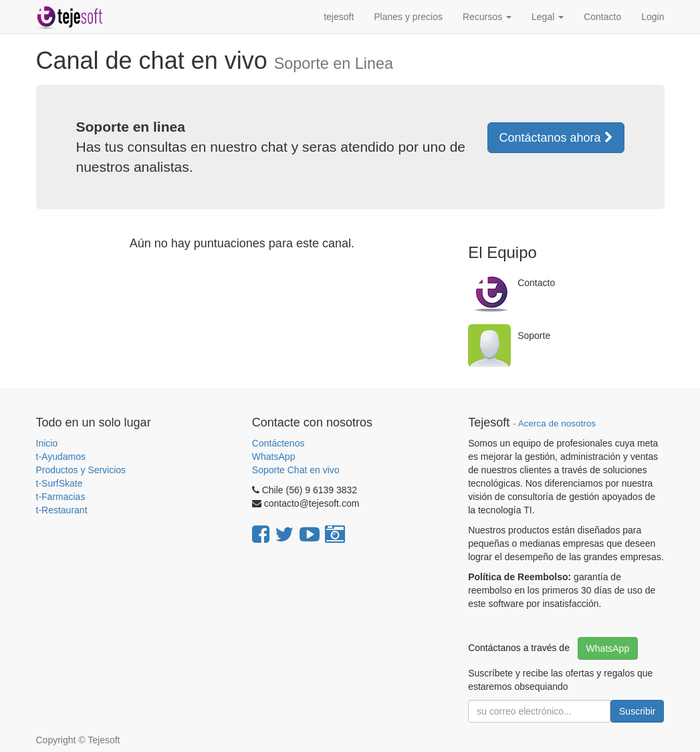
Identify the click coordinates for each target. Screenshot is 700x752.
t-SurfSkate (60, 483)
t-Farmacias (61, 497)
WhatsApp (275, 457)
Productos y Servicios (81, 470)
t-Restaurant (62, 510)
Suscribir (637, 711)
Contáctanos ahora (556, 138)
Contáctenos (278, 443)
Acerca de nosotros (557, 423)
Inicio (47, 443)
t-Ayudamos (61, 457)
